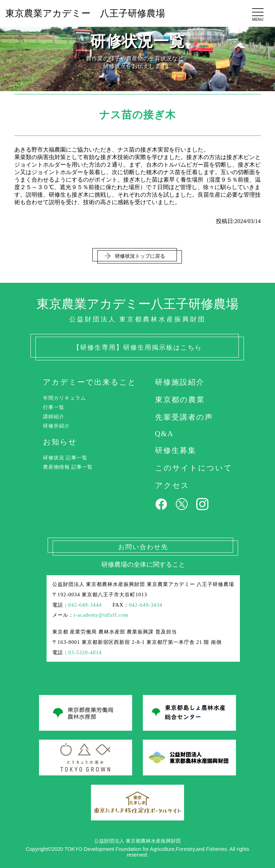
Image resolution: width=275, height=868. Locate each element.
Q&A (164, 433)
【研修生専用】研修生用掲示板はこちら (137, 347)
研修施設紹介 (180, 382)
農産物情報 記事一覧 (68, 467)
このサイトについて (194, 468)
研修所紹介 (56, 426)
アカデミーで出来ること (90, 382)
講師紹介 (54, 416)
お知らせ (60, 442)
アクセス (172, 485)
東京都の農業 (180, 400)
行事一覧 (54, 407)
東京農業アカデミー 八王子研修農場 (85, 13)
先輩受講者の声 (184, 417)
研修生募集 (176, 450)
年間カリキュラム (64, 398)
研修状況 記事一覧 (65, 458)
